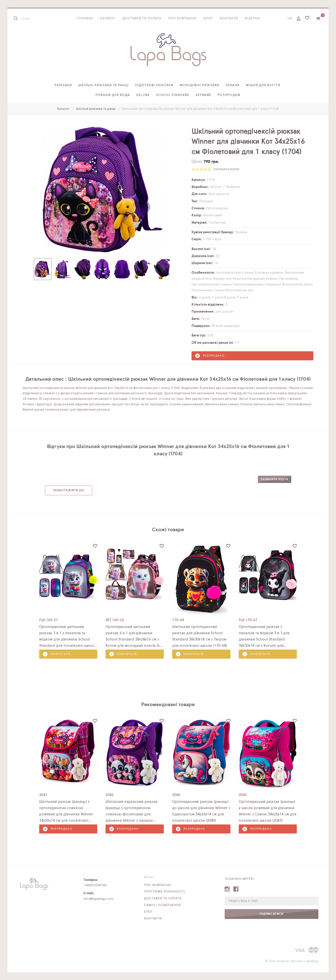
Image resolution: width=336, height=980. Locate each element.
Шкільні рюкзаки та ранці (103, 85)
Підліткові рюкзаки (154, 85)
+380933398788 (95, 885)
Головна (85, 18)
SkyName (203, 95)
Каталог (108, 18)
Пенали (232, 85)
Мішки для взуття (263, 85)
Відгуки (252, 18)
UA (290, 18)
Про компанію (182, 18)
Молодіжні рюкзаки (200, 85)
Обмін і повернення (162, 905)
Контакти (229, 18)
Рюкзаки (63, 85)
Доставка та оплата (142, 18)
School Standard (173, 95)
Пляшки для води (113, 95)
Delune (143, 95)
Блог (208, 18)
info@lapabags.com (99, 899)
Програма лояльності (165, 892)
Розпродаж (229, 95)
